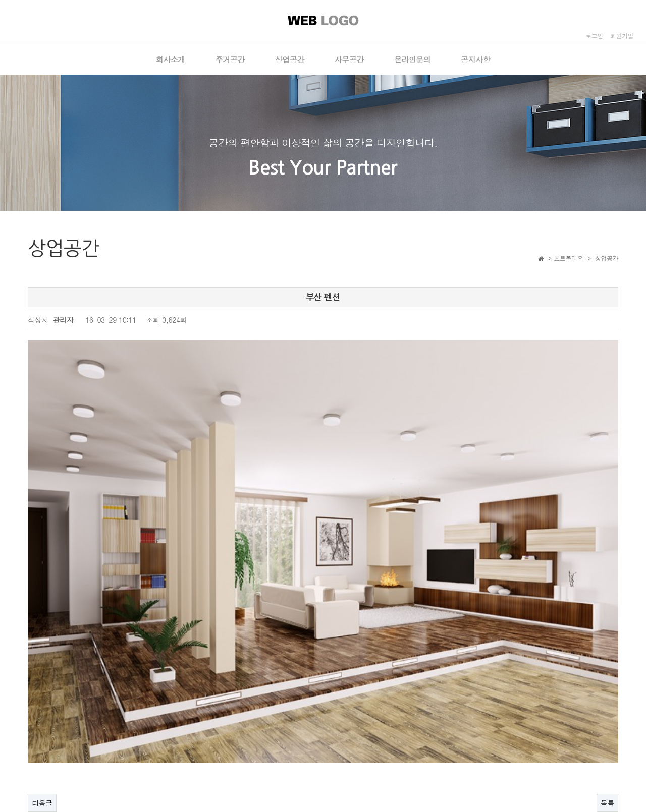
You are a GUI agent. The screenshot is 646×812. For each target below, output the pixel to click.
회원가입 (622, 36)
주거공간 (230, 59)
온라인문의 (413, 59)
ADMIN (605, 781)
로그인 (594, 36)
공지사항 (475, 59)
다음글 (42, 673)
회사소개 (171, 59)
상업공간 (290, 59)
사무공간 (349, 59)
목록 (607, 673)
